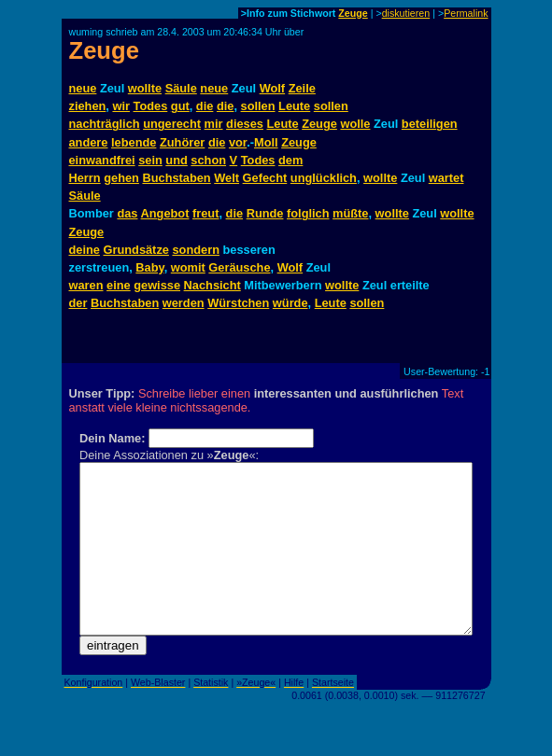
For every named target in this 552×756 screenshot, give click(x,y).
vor (238, 142)
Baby (149, 267)
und (176, 160)
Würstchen (238, 303)
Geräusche (239, 267)
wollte (145, 88)
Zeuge (353, 13)
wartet (446, 178)
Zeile (302, 88)
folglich (308, 213)
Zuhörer (182, 142)
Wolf (272, 88)
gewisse (157, 285)
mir (214, 124)
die (205, 106)
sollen (258, 106)
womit (188, 267)
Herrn (85, 178)
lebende (134, 142)
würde (290, 303)
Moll (266, 142)
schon (208, 160)
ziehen (88, 106)
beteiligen (430, 124)
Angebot (165, 213)
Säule (181, 88)
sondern (195, 250)
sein (150, 160)
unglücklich (324, 178)
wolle (355, 124)
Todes (151, 106)
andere (89, 142)
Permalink (466, 13)
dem (290, 160)
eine (119, 285)
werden (184, 303)
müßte (350, 213)
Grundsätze (136, 250)
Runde (265, 213)
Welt (226, 178)
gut (180, 106)
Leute (294, 106)
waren (86, 285)
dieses (245, 124)
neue (83, 88)
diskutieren (406, 13)
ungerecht (172, 124)
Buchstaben (176, 178)
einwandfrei (102, 160)
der (78, 303)
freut (205, 213)
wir (121, 106)
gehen (121, 178)
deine (85, 250)
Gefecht (265, 178)
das (127, 213)
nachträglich (105, 124)
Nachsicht (212, 285)
